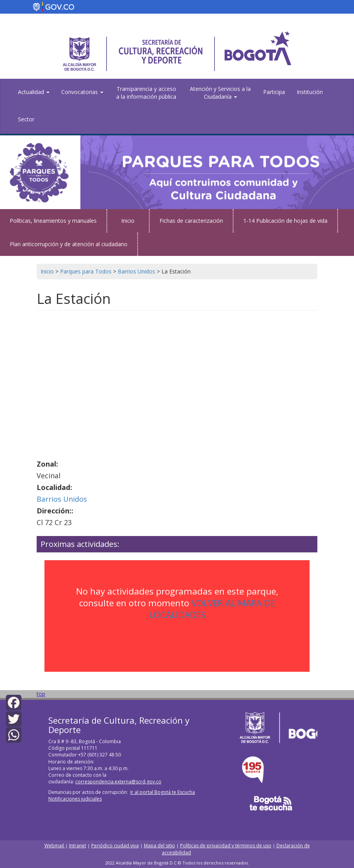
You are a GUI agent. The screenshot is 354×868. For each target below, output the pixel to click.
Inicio (128, 221)
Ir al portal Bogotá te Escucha (163, 792)
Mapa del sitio (159, 846)
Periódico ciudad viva (115, 846)
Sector (26, 119)
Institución (310, 92)
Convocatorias (82, 92)
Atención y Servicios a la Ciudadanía (220, 93)
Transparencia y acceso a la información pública (146, 93)
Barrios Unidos (62, 499)
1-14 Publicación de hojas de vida (285, 221)
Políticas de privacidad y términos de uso (226, 846)
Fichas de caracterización (191, 221)
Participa (274, 92)
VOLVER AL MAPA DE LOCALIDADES (212, 609)
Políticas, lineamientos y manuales (53, 221)
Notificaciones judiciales (75, 799)
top (41, 694)
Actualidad (34, 92)
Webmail (55, 846)
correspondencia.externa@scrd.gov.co (118, 782)
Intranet (78, 846)
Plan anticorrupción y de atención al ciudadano (69, 244)
